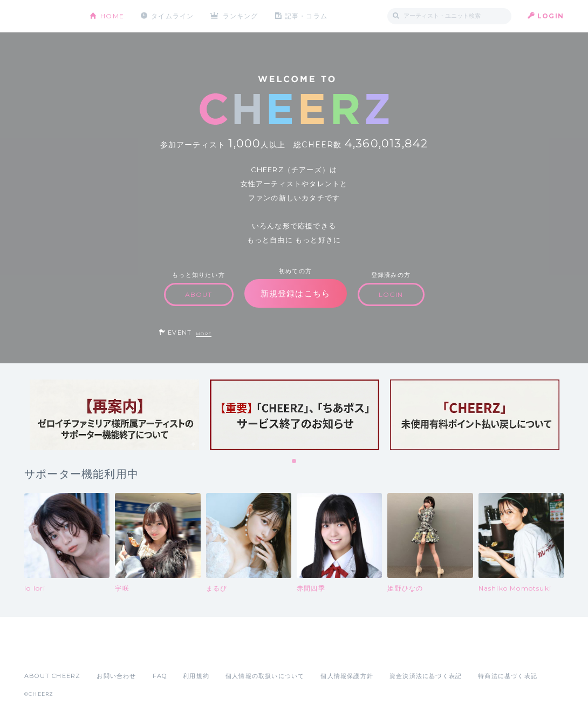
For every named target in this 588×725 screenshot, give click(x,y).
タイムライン (172, 16)
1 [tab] (295, 462)
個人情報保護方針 (347, 676)
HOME (112, 16)
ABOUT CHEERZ (52, 676)
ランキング (241, 16)
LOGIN (551, 16)
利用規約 (196, 676)
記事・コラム (306, 16)
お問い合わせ (116, 676)
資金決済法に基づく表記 (426, 676)
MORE (204, 334)
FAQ (160, 676)
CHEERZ (49, 16)
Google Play (106, 652)
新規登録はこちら (296, 293)
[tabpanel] (114, 415)
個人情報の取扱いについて (265, 676)
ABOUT (199, 294)
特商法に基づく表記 (508, 676)
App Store (49, 652)
